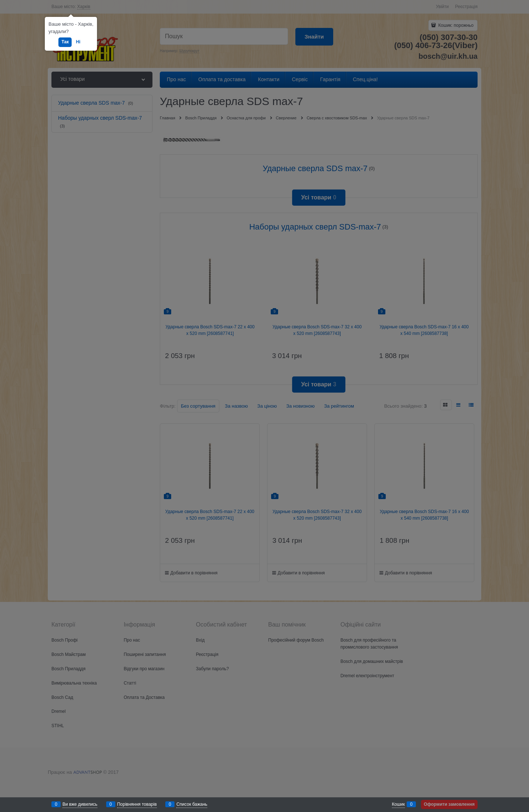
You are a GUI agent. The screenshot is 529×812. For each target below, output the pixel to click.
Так (65, 42)
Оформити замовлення (449, 804)
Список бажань (192, 804)
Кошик (398, 804)
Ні (78, 42)
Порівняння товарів (137, 804)
